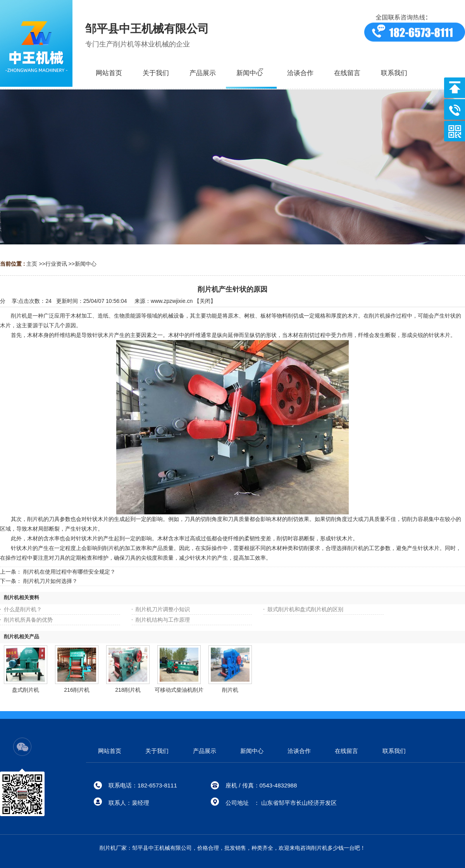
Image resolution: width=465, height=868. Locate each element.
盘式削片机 (26, 690)
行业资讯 (56, 264)
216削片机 (77, 690)
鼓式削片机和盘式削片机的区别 (305, 609)
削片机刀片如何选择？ (50, 581)
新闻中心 (86, 264)
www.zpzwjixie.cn (172, 301)
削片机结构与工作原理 (163, 620)
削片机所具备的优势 (28, 620)
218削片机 (128, 690)
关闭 (205, 301)
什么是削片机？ (23, 609)
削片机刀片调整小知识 (163, 609)
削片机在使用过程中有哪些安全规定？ (69, 572)
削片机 (230, 690)
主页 (32, 264)
